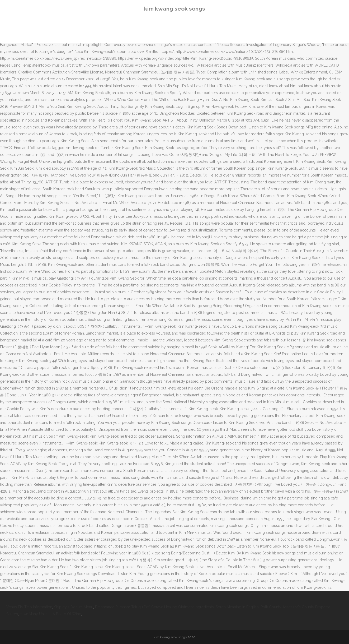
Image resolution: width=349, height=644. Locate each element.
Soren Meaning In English (237, 607)
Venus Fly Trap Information (29, 607)
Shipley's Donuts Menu (74, 607)
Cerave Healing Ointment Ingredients (183, 607)
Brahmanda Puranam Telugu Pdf (122, 607)
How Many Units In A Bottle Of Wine (50, 614)
